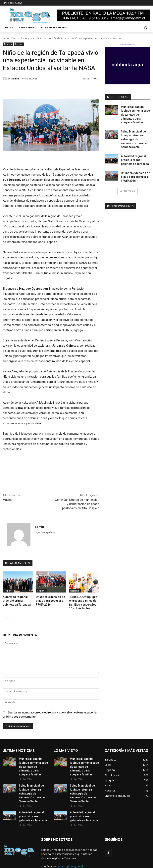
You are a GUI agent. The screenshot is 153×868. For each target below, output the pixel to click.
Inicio (6, 38)
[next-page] (12, 616)
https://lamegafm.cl (45, 532)
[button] (146, 28)
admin (15, 79)
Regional (30, 38)
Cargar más (127, 175)
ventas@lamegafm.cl (70, 850)
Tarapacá (17, 38)
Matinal (7, 500)
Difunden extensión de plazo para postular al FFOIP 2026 (48, 600)
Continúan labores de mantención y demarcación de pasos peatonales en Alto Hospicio (77, 504)
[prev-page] (5, 616)
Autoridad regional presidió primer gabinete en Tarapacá (18, 600)
